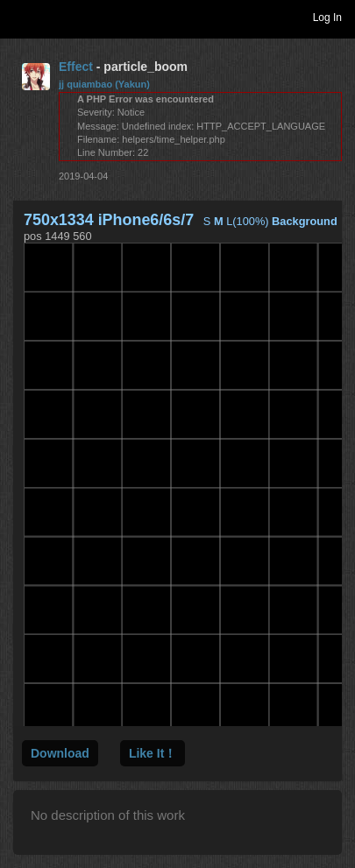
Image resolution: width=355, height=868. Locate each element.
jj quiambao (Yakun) (104, 84)
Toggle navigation (21, 17)
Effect (76, 67)
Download (60, 753)
